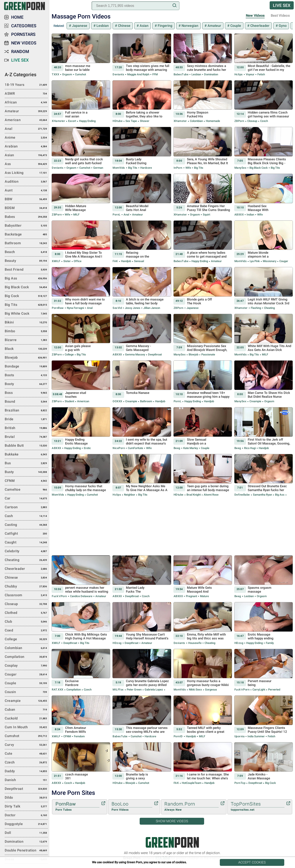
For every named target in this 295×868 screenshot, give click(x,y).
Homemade (213, 121)
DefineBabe (242, 495)
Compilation (74, 690)
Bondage (26, 367)
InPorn (178, 168)
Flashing (256, 308)
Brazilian (26, 411)
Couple (235, 26)
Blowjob (193, 354)
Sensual (139, 261)
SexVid (117, 308)
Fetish (261, 74)
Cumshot (80, 74)
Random (20, 52)
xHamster (58, 121)
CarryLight (259, 690)
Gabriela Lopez (154, 690)
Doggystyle (26, 824)
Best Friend (26, 270)
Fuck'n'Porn (59, 596)
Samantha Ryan (262, 495)
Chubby (26, 587)
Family (269, 643)
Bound (26, 402)
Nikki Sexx (195, 690)
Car (26, 499)
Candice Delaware (81, 596)
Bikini (26, 323)
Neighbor (130, 495)
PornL (117, 215)
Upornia (240, 736)
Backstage (26, 235)
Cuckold (26, 719)
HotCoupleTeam (192, 783)
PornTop (240, 783)
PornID (178, 736)
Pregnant (191, 596)
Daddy (26, 771)
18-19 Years (26, 85)
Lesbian (102, 26)
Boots (26, 375)
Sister (67, 261)
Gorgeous (211, 690)
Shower (144, 121)
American (83, 401)
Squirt (206, 215)
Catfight (26, 534)
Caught (26, 543)
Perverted (274, 690)
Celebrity (26, 551)
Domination (211, 74)
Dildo (26, 798)
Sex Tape (131, 121)
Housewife (195, 643)
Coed (26, 631)
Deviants (118, 74)
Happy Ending (87, 121)
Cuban (26, 710)
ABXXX (239, 215)
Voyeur (250, 74)
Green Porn (172, 842)
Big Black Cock (259, 168)
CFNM (67, 736)
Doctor (26, 815)
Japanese (79, 26)
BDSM (26, 208)
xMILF (56, 261)
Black (26, 349)
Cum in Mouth (26, 727)
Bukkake (26, 455)
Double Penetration (26, 851)
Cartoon (26, 507)
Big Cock (270, 783)
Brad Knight (194, 495)
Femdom (79, 736)
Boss (26, 393)
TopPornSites (258, 807)
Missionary (270, 261)
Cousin (26, 692)
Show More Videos (172, 821)
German (98, 168)
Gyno (282, 26)
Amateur (214, 26)
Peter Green (134, 690)
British (26, 428)
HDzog (117, 643)
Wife (188, 168)
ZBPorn (239, 121)
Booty (26, 384)
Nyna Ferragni (75, 308)
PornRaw (58, 308)
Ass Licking (26, 173)
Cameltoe (26, 490)
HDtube (118, 121)
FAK (115, 261)
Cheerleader (259, 26)
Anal (126, 215)
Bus (26, 463)
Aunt (26, 191)
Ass (26, 164)
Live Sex (282, 5)
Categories (24, 26)
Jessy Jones (133, 308)
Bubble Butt (26, 446)
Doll (26, 833)
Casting (26, 525)
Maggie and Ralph (138, 74)
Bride (26, 419)
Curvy (26, 745)
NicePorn (119, 448)
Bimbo (26, 331)
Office (77, 261)
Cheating (269, 308)
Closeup (252, 121)
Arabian (26, 147)
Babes (26, 217)
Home (17, 17)
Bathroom (146, 401)
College (69, 354)
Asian (144, 26)
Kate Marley (191, 448)
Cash (26, 516)
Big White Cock (26, 314)
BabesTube (181, 74)
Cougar (283, 261)
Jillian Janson (151, 308)
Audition (26, 182)
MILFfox (118, 690)
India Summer (256, 736)
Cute (26, 754)
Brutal (26, 437)
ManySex (241, 168)
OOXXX (117, 401)
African (26, 103)
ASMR (26, 94)
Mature (204, 596)
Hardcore (146, 168)
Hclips (239, 74)
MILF (76, 215)
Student (69, 401)
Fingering (165, 26)
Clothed (26, 613)
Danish (26, 780)
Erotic (87, 448)
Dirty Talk (26, 807)
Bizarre (26, 340)
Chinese (124, 26)
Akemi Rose (211, 495)
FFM (155, 74)
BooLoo (132, 807)
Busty (26, 472)
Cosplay (26, 666)
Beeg (177, 448)
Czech (264, 121)
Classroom (26, 595)
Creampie (131, 401)
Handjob (126, 261)
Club (26, 622)
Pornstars (23, 34)
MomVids (119, 168)
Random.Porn (192, 807)
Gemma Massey (135, 354)
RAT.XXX (58, 690)
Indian (250, 215)
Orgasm (67, 74)
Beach (26, 252)
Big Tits (133, 168)
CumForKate (135, 448)
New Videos (255, 16)
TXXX (55, 74)
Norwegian (190, 26)
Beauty (26, 261)
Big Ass (280, 495)
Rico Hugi (250, 448)
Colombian (196, 121)
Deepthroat (155, 354)
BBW (26, 199)
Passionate (208, 354)
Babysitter (26, 226)
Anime (26, 138)
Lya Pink (255, 261)
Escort (72, 121)
